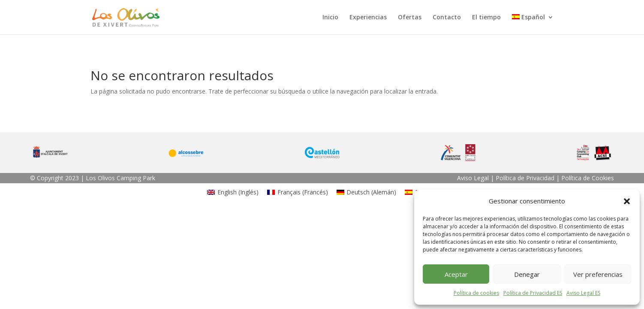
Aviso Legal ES (583, 293)
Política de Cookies (588, 178)
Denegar (527, 274)
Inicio (330, 18)
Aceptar (456, 274)
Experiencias (368, 18)
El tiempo (486, 18)
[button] (627, 201)
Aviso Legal (473, 178)
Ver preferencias (598, 274)
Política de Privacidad (525, 178)
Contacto (447, 18)
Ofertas (410, 18)
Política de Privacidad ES (533, 293)
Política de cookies (476, 293)
